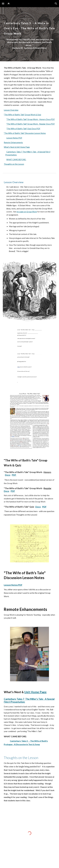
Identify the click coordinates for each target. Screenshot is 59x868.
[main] (29, 27)
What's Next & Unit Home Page (17, 147)
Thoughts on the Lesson (14, 164)
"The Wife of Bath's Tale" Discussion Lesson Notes (25, 133)
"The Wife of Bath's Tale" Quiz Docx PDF (23, 129)
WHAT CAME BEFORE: (16, 160)
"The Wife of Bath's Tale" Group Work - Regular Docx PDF (31, 124)
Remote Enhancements (13, 143)
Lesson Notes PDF (14, 138)
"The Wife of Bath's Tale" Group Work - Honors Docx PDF (31, 119)
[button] (3, 3)
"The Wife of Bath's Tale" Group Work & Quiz (22, 115)
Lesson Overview (11, 110)
